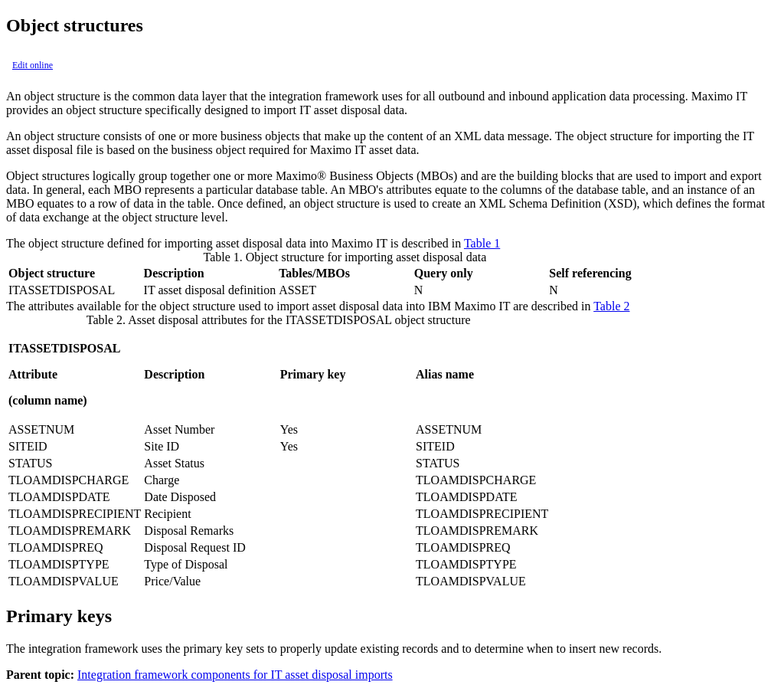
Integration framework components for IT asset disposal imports (235, 675)
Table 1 (482, 243)
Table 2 (611, 306)
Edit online (33, 65)
